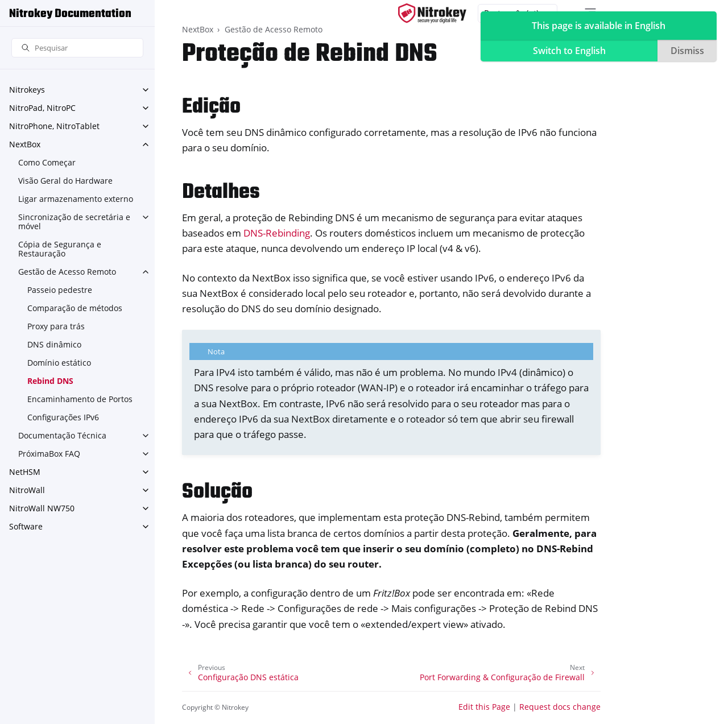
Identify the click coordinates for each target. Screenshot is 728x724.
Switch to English (569, 51)
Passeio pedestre (60, 290)
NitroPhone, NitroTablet (54, 126)
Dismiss (687, 51)
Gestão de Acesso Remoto (67, 272)
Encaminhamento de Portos (80, 399)
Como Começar (47, 162)
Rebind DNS (50, 381)
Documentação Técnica (62, 435)
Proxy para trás (56, 326)
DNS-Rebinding (277, 233)
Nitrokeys (27, 90)
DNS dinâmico (54, 344)
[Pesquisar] (77, 48)
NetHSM (25, 472)
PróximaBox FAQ (49, 454)
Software (26, 526)
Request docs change (560, 707)
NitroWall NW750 (42, 508)
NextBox (25, 144)
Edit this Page (484, 707)
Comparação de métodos (75, 308)
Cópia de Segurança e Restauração (60, 249)
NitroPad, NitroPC (42, 108)
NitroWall (27, 490)
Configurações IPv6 (63, 417)
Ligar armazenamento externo (76, 199)
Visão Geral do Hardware (65, 181)
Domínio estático (59, 363)
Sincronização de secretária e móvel (74, 222)
